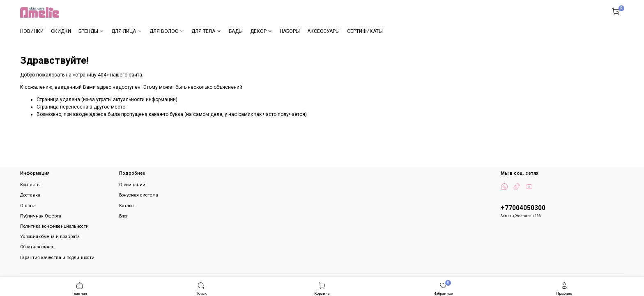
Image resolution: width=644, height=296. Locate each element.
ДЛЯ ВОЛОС (167, 31)
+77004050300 (523, 208)
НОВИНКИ (32, 31)
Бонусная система (139, 195)
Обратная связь (37, 247)
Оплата (28, 206)
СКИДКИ (61, 31)
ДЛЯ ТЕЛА (206, 31)
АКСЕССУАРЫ (323, 31)
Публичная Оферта (41, 216)
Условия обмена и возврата (50, 237)
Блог (124, 216)
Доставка (30, 195)
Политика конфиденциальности (54, 226)
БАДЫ (236, 31)
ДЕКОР (261, 31)
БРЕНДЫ (91, 31)
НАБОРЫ (290, 31)
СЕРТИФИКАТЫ (365, 31)
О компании (132, 185)
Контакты (30, 185)
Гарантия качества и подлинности (57, 258)
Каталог (127, 206)
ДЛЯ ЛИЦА (126, 31)
